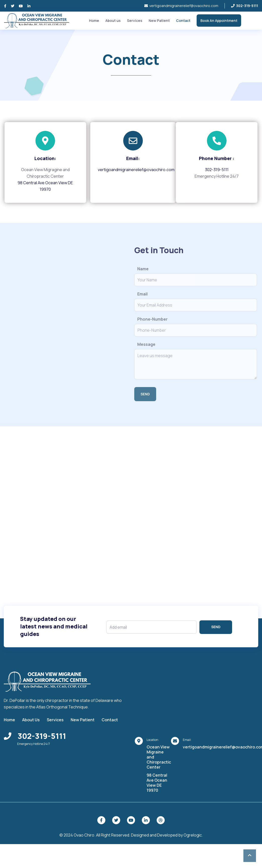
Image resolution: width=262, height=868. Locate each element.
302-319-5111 (217, 170)
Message (146, 344)
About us (113, 21)
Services (135, 21)
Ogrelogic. (193, 835)
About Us (31, 720)
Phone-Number (152, 319)
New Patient (159, 21)
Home (94, 21)
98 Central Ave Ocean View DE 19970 (157, 782)
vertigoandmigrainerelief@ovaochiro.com (181, 6)
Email (142, 294)
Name (143, 269)
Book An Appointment (219, 21)
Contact (183, 21)
